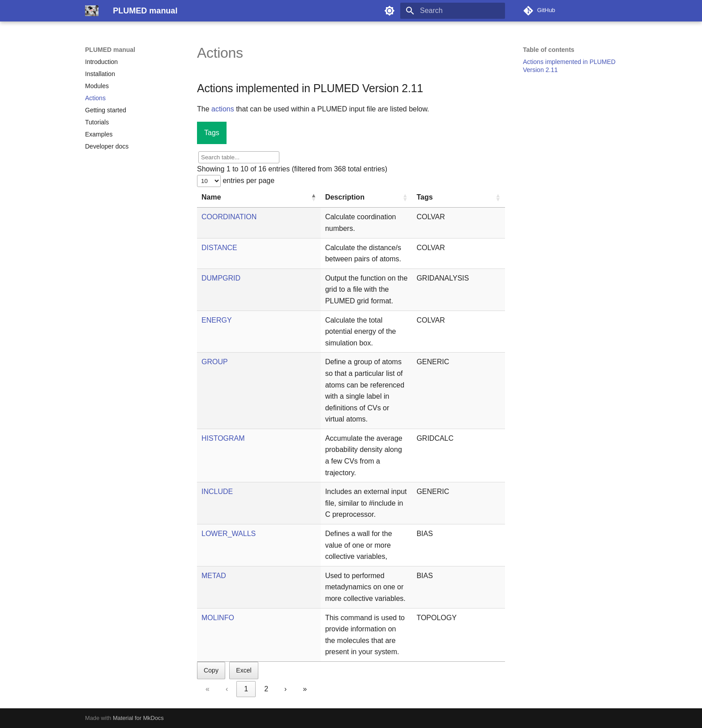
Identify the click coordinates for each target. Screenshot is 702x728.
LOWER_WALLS (229, 534)
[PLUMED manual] (92, 11)
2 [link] (266, 689)
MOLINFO (218, 618)
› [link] (285, 689)
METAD (214, 576)
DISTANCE (219, 248)
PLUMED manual (110, 50)
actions (223, 109)
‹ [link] (227, 689)
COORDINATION (229, 217)
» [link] (305, 689)
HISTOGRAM (223, 438)
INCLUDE (217, 492)
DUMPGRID (221, 278)
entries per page (248, 181)
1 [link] (246, 689)
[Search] (453, 11)
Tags (212, 133)
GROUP (215, 362)
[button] (313, 197)
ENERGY (217, 320)
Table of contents (549, 50)
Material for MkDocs (138, 718)
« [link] (208, 689)
